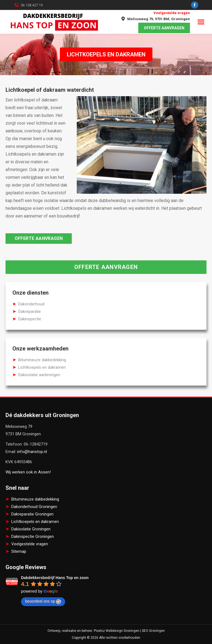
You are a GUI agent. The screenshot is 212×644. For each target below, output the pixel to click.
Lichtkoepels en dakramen (42, 367)
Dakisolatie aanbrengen (39, 375)
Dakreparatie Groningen (32, 514)
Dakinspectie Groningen (33, 536)
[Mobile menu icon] (201, 22)
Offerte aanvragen (39, 238)
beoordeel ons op (43, 601)
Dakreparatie (30, 311)
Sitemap (19, 551)
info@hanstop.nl (32, 452)
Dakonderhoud (31, 304)
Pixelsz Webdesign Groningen (117, 631)
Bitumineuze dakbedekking (42, 360)
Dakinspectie (30, 319)
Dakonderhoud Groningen (34, 507)
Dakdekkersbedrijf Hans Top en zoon (55, 578)
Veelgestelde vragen (172, 13)
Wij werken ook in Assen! (28, 472)
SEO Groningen (153, 631)
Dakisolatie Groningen (31, 529)
